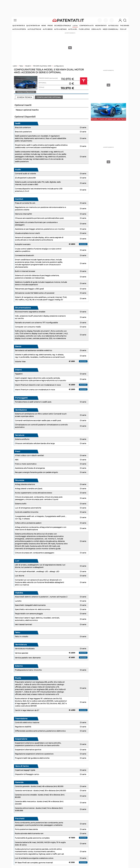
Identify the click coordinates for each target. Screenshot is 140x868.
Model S (28, 66)
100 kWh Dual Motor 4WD (42, 66)
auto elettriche (34, 29)
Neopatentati (101, 26)
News (44, 26)
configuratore (59, 66)
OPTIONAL (42, 83)
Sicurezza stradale (63, 26)
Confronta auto (86, 26)
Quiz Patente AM (33, 26)
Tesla (21, 66)
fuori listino (84, 29)
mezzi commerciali (111, 29)
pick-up (123, 29)
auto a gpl (73, 29)
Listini (75, 26)
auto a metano (60, 29)
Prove (50, 26)
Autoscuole (113, 26)
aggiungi (83, 244)
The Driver (125, 26)
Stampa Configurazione (26, 92)
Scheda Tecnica (24, 97)
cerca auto (96, 29)
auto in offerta (19, 29)
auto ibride (48, 29)
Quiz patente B (19, 26)
